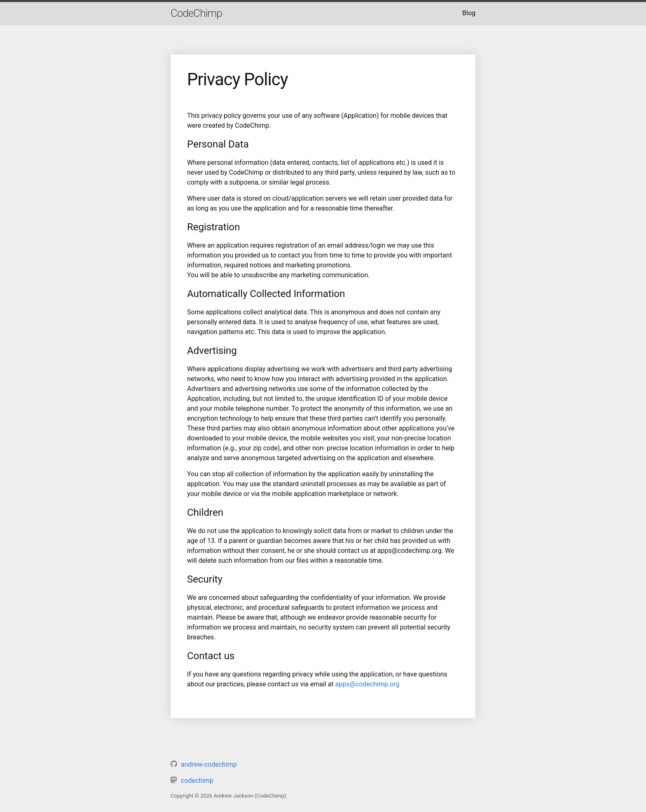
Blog (469, 13)
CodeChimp (196, 13)
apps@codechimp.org (367, 684)
